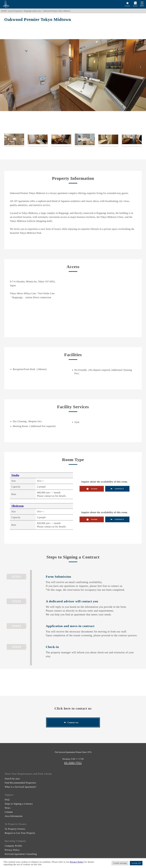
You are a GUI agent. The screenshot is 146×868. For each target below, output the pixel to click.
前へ (5, 67)
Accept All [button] (136, 863)
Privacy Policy (12, 850)
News (8, 808)
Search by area (12, 779)
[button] (142, 3)
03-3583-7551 (73, 763)
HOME (4, 11)
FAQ (7, 800)
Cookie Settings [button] (120, 863)
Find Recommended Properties (20, 783)
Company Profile (13, 846)
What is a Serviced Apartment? (21, 787)
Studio (15, 475)
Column (9, 812)
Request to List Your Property (20, 833)
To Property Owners (15, 829)
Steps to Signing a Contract (19, 804)
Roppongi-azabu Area (33, 11)
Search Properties (15, 11)
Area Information (14, 816)
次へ (141, 67)
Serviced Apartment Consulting (21, 854)
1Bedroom (18, 506)
